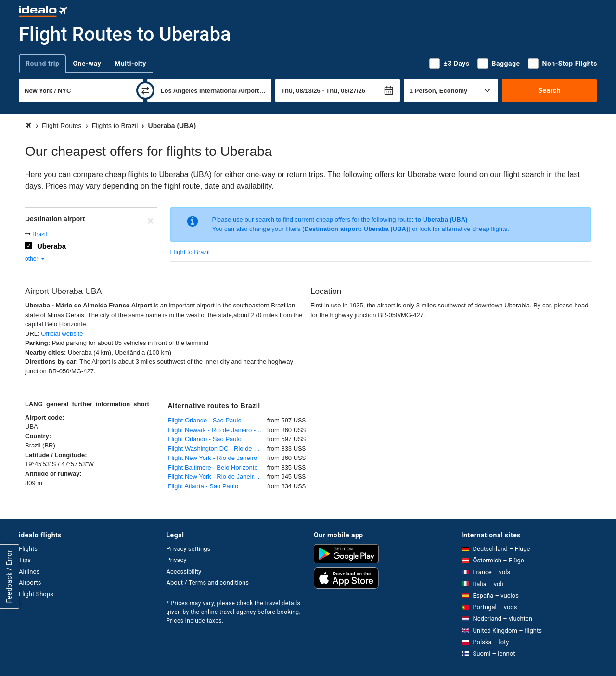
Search (549, 90)
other (35, 259)
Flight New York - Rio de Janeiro (213, 458)
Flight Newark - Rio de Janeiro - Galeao (218, 430)
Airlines (29, 571)
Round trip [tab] (42, 64)
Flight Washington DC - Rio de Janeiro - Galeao (218, 449)
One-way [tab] (87, 64)
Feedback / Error (9, 576)
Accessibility (184, 571)
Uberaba (51, 246)
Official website (62, 334)
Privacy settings (189, 549)
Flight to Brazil (190, 252)
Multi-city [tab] (130, 64)
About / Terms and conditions (208, 582)
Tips (25, 560)
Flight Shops (36, 594)
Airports (30, 582)
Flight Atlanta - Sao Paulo (203, 486)
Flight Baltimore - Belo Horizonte (213, 467)
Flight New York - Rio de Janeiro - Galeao (218, 477)
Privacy (177, 560)
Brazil (39, 234)
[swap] (145, 90)
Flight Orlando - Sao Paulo (205, 420)
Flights (28, 549)
